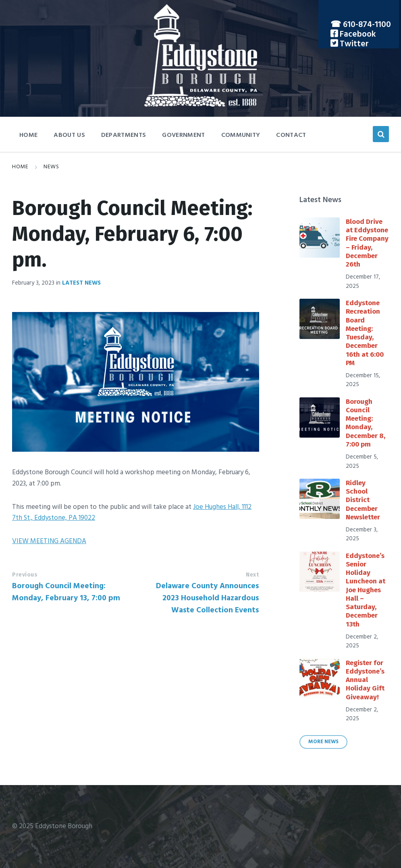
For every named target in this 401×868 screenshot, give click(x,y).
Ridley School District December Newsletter (363, 500)
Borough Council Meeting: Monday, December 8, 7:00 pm (366, 423)
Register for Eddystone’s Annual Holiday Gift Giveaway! (365, 680)
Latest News (81, 283)
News (51, 167)
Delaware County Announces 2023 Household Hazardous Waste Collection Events (207, 598)
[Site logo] (201, 105)
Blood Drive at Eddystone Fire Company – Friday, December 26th (367, 243)
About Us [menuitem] (69, 135)
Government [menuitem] (183, 135)
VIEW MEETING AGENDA (49, 541)
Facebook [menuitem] (357, 34)
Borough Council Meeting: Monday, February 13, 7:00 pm (66, 592)
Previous (25, 575)
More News (323, 742)
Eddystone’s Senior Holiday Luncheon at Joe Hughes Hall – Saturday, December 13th (366, 590)
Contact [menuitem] (291, 135)
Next (252, 575)
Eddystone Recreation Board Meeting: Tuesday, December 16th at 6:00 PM (365, 333)
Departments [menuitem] (124, 135)
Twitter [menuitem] (353, 44)
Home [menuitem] (28, 135)
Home (20, 167)
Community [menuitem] (241, 135)
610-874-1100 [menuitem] (367, 25)
